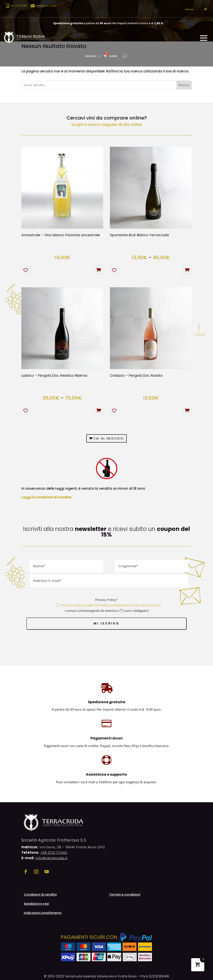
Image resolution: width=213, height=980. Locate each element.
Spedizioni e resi (36, 904)
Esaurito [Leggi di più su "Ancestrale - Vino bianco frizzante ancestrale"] (99, 270)
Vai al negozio (109, 438)
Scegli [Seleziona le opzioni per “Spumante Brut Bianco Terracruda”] (187, 270)
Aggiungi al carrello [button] (187, 410)
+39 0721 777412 (54, 853)
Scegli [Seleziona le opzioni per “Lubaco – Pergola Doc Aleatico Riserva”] (99, 410)
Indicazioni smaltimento (43, 913)
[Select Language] (195, 9)
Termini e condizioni (125, 895)
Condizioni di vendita (40, 895)
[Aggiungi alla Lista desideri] (26, 270)
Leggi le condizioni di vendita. (47, 497)
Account (91, 56)
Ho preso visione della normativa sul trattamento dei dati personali (111, 605)
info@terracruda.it (46, 6)
